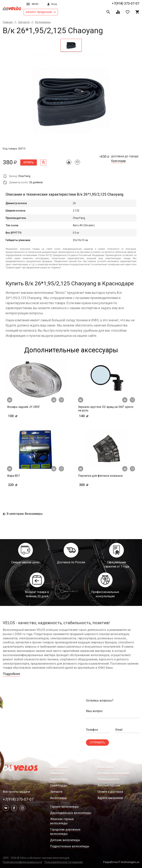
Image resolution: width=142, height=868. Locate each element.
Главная (8, 22)
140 (95, 416)
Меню (32, 4)
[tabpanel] (71, 101)
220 (24, 485)
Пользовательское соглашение (64, 862)
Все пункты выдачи (16, 792)
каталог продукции (41, 12)
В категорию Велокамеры (23, 514)
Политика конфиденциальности (22, 862)
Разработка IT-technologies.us (121, 862)
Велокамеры (43, 22)
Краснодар (119, 161)
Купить (29, 162)
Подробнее (11, 674)
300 (95, 485)
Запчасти (24, 22)
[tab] (71, 45)
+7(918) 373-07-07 (126, 3)
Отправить (97, 742)
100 (18, 416)
